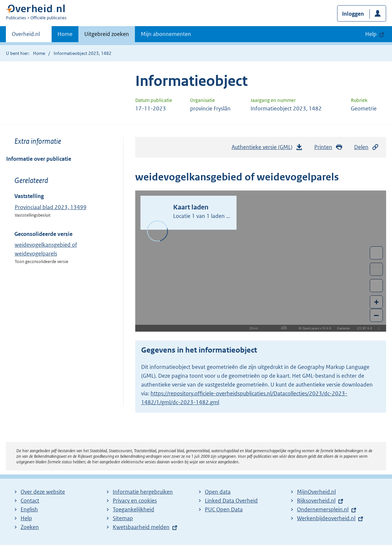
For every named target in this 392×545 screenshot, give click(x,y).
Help (26, 518)
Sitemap (123, 518)
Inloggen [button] (353, 14)
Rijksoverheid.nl (316, 501)
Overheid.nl (26, 36)
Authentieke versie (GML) (267, 149)
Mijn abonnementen (166, 34)
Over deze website (43, 492)
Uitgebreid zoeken (107, 34)
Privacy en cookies (135, 501)
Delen (367, 147)
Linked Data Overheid (231, 501)
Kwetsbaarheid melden (141, 527)
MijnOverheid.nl (316, 492)
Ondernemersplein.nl (323, 509)
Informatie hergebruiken (143, 492)
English (29, 509)
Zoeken (30, 527)
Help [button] (371, 34)
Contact (30, 501)
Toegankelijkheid (133, 509)
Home (65, 34)
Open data (218, 492)
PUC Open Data (224, 509)
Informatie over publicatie (39, 159)
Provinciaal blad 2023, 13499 (51, 207)
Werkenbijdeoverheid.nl (326, 518)
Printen (328, 147)
